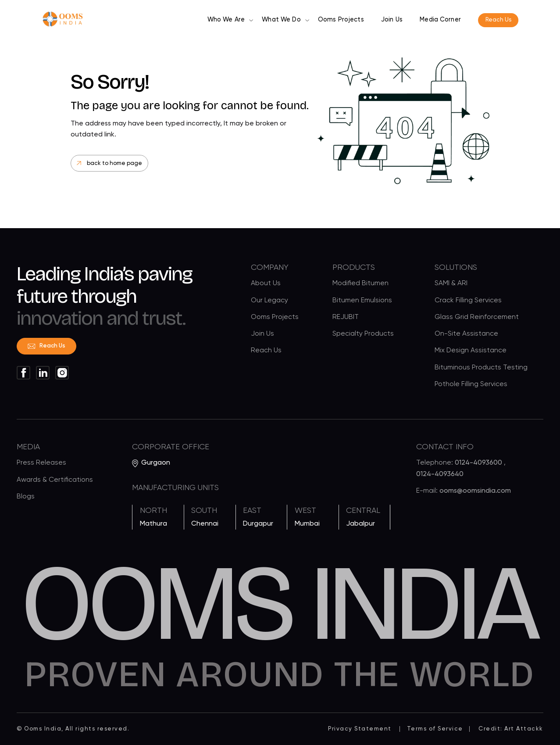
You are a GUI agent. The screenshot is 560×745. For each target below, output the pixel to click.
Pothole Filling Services (471, 385)
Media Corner (440, 20)
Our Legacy (269, 301)
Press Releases (41, 466)
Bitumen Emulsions (362, 301)
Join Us (392, 20)
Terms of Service (435, 729)
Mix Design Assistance (471, 351)
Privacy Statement (360, 729)
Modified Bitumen (360, 284)
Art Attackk (524, 729)
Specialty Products (363, 334)
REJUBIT (346, 318)
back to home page (109, 163)
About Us (266, 284)
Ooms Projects (341, 20)
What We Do (281, 20)
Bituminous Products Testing (481, 368)
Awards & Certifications (55, 482)
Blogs (26, 499)
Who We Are (226, 20)
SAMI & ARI (451, 284)
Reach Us (498, 20)
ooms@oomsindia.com (475, 493)
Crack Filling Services (468, 301)
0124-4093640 (440, 476)
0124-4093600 (479, 466)
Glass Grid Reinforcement (477, 318)
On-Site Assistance (466, 334)
